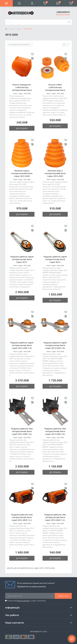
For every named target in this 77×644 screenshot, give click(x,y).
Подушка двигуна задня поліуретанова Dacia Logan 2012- (22, 259)
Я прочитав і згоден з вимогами (27, 601)
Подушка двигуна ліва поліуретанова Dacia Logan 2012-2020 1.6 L (22, 517)
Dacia (12, 29)
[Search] (69, 22)
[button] (32, 3)
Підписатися (63, 596)
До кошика (22, 128)
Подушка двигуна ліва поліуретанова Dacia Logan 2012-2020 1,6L (22, 431)
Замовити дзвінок (63, 14)
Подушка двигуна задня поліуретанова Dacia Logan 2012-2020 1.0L (22, 345)
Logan (19, 29)
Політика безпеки (23, 601)
